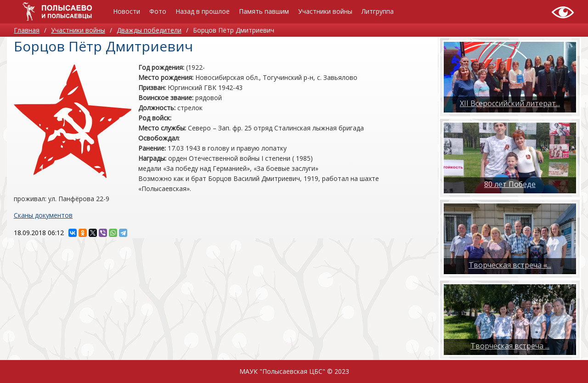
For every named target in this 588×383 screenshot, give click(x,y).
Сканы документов (43, 215)
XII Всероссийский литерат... (510, 103)
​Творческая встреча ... (510, 346)
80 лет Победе (510, 184)
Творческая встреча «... (510, 265)
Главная (27, 30)
